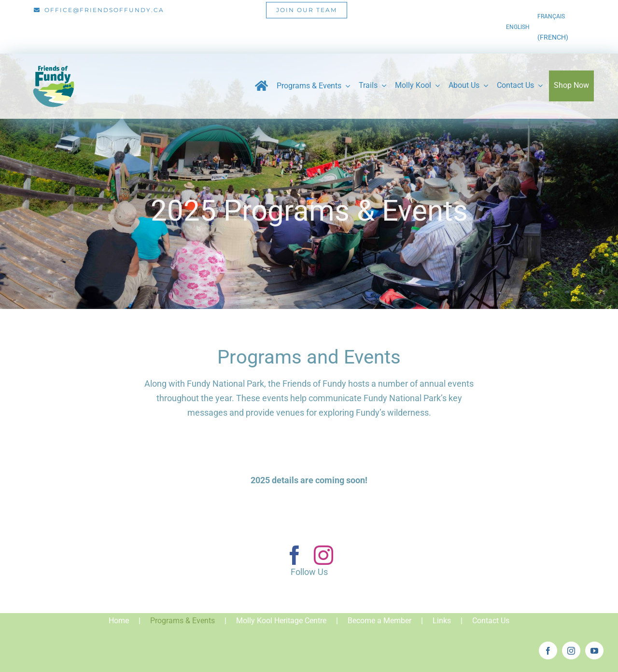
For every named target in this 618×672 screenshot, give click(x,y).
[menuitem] (518, 27)
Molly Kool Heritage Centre (281, 621)
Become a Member (379, 621)
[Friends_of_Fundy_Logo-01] (53, 62)
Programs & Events (183, 621)
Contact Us (491, 621)
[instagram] (323, 555)
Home (119, 621)
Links (442, 621)
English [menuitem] (518, 27)
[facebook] (295, 555)
